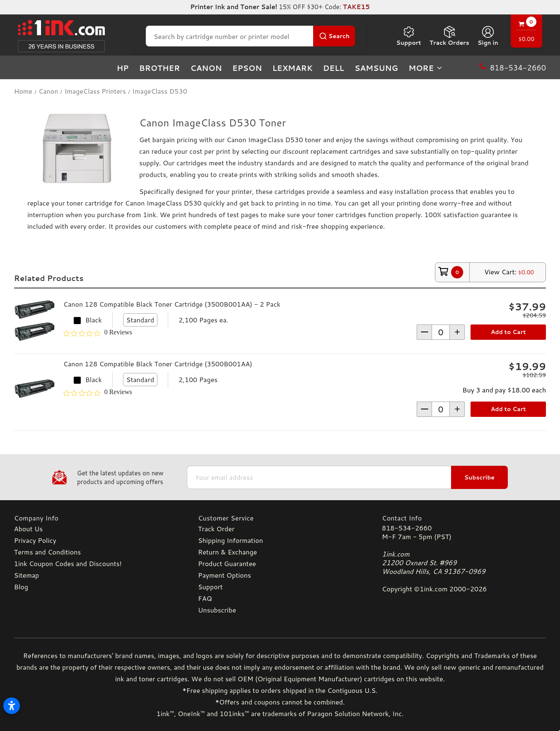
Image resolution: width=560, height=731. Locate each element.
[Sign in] (488, 36)
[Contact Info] (464, 518)
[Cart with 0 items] (526, 32)
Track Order (216, 529)
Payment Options (224, 575)
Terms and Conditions (47, 552)
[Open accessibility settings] (12, 706)
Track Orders (449, 36)
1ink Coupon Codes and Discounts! (68, 563)
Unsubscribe (217, 610)
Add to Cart (508, 332)
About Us (28, 529)
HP (123, 68)
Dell (334, 68)
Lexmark (292, 68)
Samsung (376, 68)
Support (409, 36)
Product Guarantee (227, 563)
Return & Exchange (227, 552)
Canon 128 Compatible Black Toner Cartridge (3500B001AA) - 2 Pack (172, 304)
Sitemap (27, 575)
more (426, 68)
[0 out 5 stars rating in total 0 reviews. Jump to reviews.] (98, 334)
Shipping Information (231, 540)
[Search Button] (334, 36)
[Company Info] (96, 518)
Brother (160, 68)
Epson (247, 68)
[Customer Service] (280, 518)
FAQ (205, 598)
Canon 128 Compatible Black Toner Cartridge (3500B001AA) (158, 364)
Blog (21, 587)
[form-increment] (441, 332)
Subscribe (479, 477)
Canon (206, 68)
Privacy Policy (35, 540)
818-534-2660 (407, 528)
